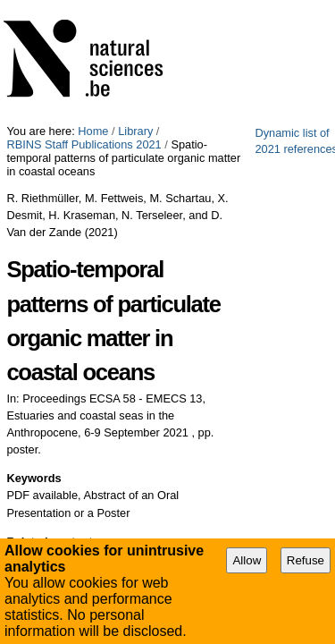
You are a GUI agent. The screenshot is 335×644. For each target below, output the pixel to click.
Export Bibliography (79, 452)
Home (93, 7)
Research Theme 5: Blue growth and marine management (171, 389)
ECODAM (49, 343)
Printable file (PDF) (78, 432)
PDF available (110, 490)
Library (135, 7)
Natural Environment (76, 321)
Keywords (33, 254)
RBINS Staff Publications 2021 (240, 7)
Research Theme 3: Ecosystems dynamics (132, 366)
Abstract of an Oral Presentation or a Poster (244, 496)
